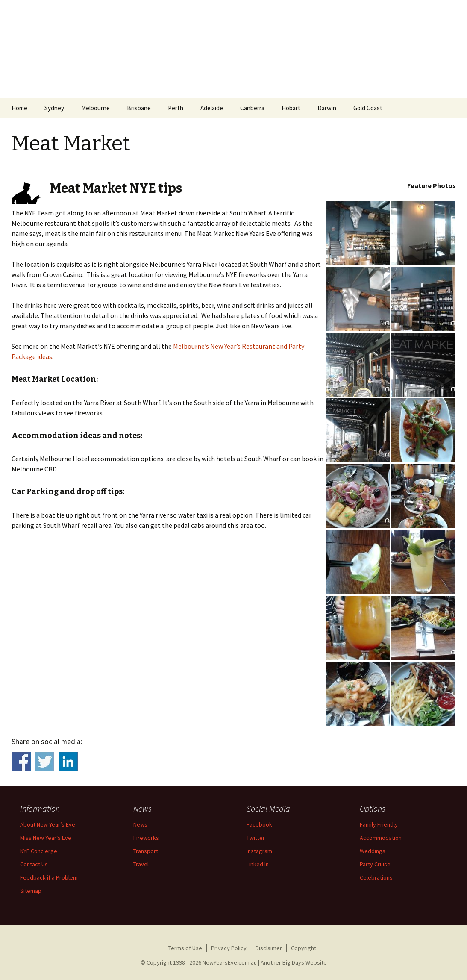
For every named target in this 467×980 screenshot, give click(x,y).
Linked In (258, 864)
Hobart (291, 108)
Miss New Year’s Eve (46, 838)
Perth (176, 108)
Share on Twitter (45, 761)
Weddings (373, 851)
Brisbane (139, 108)
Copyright (304, 948)
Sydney (54, 108)
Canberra (252, 108)
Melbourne (95, 108)
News (140, 824)
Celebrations (376, 877)
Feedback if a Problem (49, 877)
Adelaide (212, 108)
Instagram (259, 851)
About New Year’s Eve (48, 824)
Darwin (327, 108)
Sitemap (31, 891)
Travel (141, 864)
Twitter (256, 838)
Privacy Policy (229, 948)
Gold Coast (368, 108)
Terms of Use (185, 948)
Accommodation (381, 838)
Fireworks (146, 838)
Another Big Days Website (294, 962)
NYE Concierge (39, 851)
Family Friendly (379, 824)
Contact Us (34, 864)
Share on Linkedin (68, 761)
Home (19, 108)
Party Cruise (375, 864)
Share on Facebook (21, 761)
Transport (146, 851)
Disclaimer (269, 948)
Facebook (259, 824)
